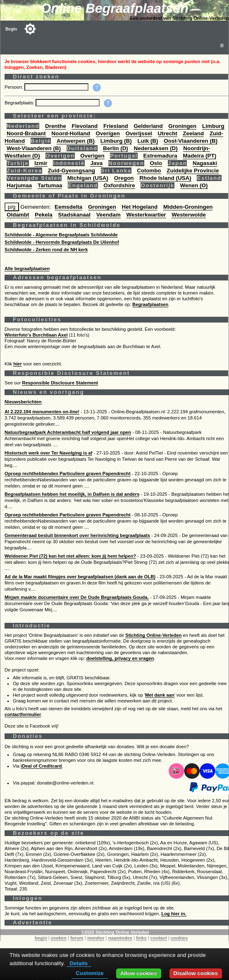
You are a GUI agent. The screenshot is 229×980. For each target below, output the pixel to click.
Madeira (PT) (199, 156)
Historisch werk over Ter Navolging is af (48, 453)
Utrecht (168, 133)
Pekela (44, 215)
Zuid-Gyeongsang (72, 171)
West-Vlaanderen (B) (34, 148)
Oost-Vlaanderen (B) (191, 141)
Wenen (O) (194, 185)
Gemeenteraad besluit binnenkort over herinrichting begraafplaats (77, 535)
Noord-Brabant (26, 133)
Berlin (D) (115, 148)
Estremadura (160, 156)
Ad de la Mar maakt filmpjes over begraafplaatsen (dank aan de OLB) (80, 577)
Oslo (156, 163)
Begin (11, 29)
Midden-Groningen (188, 207)
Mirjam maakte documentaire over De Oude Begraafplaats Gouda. (77, 597)
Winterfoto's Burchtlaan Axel (36, 335)
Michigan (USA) (88, 178)
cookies (179, 938)
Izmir (41, 163)
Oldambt (18, 215)
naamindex (120, 938)
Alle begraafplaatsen (27, 269)
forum (77, 938)
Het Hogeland (140, 207)
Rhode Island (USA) (165, 178)
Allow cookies (139, 973)
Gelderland (148, 126)
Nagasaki (205, 163)
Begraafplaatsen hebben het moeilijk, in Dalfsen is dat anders (72, 494)
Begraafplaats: (20, 103)
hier (18, 364)
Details (79, 963)
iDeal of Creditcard (41, 766)
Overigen (108, 133)
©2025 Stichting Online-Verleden (115, 932)
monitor (96, 938)
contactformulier (23, 714)
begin (41, 938)
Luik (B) (148, 141)
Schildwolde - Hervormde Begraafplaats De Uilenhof (62, 242)
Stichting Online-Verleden (153, 635)
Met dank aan (160, 695)
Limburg (213, 126)
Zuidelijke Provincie (193, 171)
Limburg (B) (116, 141)
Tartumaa (50, 185)
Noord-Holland (71, 133)
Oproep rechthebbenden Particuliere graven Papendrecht (68, 474)
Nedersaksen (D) (156, 148)
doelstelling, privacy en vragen (120, 658)
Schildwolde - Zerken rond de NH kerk (46, 250)
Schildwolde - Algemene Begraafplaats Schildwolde (61, 235)
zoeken (59, 938)
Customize (89, 973)
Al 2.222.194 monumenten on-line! (42, 412)
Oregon (124, 178)
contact (159, 938)
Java (96, 163)
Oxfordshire (119, 185)
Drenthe (56, 126)
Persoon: (14, 87)
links (141, 938)
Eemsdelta (68, 207)
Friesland (116, 126)
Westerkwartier (146, 215)
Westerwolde (189, 215)
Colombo (149, 171)
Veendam (109, 215)
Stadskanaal (74, 215)
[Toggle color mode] (30, 29)
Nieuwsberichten (23, 402)
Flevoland (85, 126)
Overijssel (139, 133)
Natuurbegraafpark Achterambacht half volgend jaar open (68, 432)
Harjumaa (19, 185)
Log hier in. (174, 914)
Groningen (182, 126)
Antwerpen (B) (76, 141)
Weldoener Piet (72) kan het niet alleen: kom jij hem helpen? (70, 556)
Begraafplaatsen (150, 304)
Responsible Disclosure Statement (60, 383)
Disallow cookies (196, 973)
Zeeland (193, 133)
